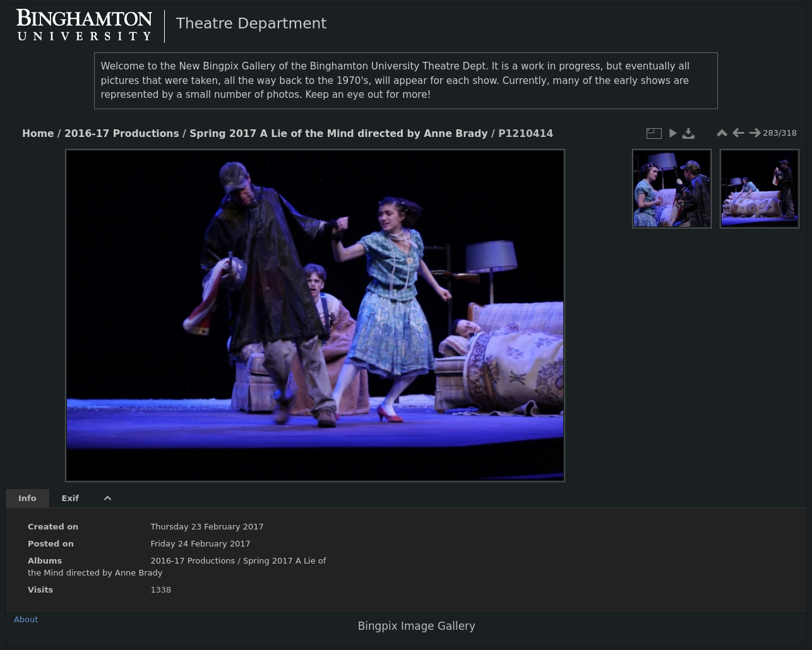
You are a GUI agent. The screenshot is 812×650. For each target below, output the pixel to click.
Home (38, 134)
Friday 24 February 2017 (200, 544)
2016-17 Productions (122, 134)
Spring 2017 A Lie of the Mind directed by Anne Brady (338, 134)
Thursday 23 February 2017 (207, 527)
